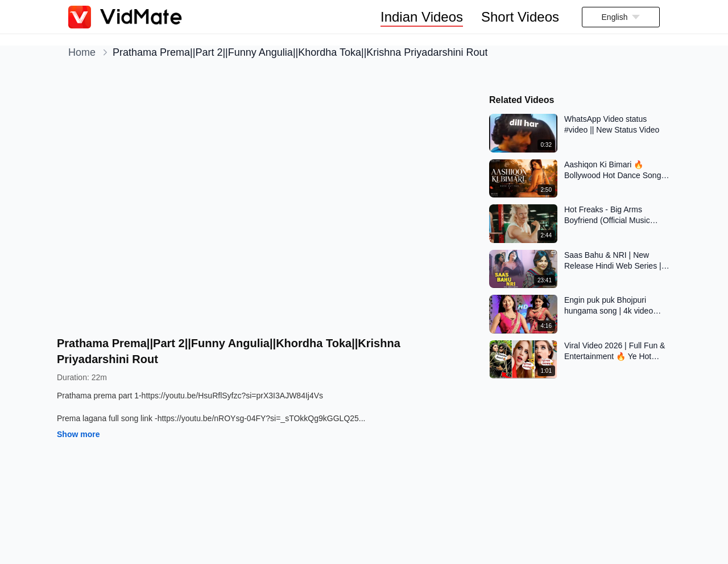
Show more (78, 434)
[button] (621, 17)
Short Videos (520, 17)
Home (82, 52)
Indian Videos (422, 17)
